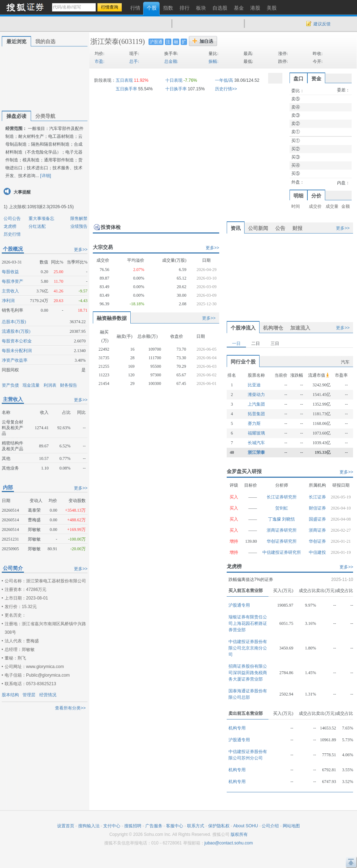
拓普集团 (256, 414)
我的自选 (45, 41)
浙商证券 (317, 530)
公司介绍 (270, 826)
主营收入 (10, 291)
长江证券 (317, 497)
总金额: (171, 61)
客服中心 (175, 826)
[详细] (46, 176)
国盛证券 (317, 519)
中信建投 (317, 552)
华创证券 (317, 541)
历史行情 (12, 234)
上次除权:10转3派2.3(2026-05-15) (41, 207)
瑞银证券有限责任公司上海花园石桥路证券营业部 (248, 623)
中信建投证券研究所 (282, 552)
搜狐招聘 (133, 826)
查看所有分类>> (70, 708)
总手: (134, 61)
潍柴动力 (256, 395)
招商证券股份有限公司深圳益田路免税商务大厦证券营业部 (248, 673)
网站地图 (291, 826)
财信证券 (317, 508)
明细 (298, 196)
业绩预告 (79, 226)
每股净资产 (12, 281)
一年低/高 (224, 80)
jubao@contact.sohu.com (229, 843)
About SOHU (245, 826)
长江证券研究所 (282, 497)
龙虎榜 (10, 226)
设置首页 (66, 826)
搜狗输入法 (89, 826)
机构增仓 (273, 328)
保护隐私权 (219, 826)
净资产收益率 (15, 360)
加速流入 (300, 328)
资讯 (236, 228)
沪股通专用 (239, 605)
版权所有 (239, 834)
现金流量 (31, 385)
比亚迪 (254, 385)
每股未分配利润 (17, 351)
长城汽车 (256, 443)
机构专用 (237, 728)
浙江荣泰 (105, 41)
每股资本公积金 (17, 341)
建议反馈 (322, 24)
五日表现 (124, 80)
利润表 (50, 385)
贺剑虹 (282, 508)
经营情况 (48, 695)
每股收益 (10, 272)
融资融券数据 (112, 318)
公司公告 (12, 219)
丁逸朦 (275, 519)
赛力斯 (254, 423)
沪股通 (156, 42)
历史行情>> (226, 89)
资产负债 (10, 385)
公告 (280, 228)
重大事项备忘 (41, 219)
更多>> (81, 250)
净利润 (8, 301)
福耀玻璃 (256, 433)
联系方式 (196, 826)
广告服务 (154, 826)
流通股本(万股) (16, 331)
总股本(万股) (14, 322)
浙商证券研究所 (282, 530)
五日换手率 (126, 89)
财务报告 (69, 385)
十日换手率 (176, 89)
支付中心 (112, 826)
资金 (316, 79)
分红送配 (37, 226)
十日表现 (174, 80)
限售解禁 (79, 219)
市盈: (99, 61)
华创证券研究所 (282, 541)
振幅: (213, 61)
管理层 (29, 695)
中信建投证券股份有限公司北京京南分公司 (248, 648)
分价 (316, 196)
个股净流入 (243, 328)
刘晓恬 (288, 519)
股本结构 (10, 695)
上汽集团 (256, 404)
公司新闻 (258, 228)
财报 (297, 228)
